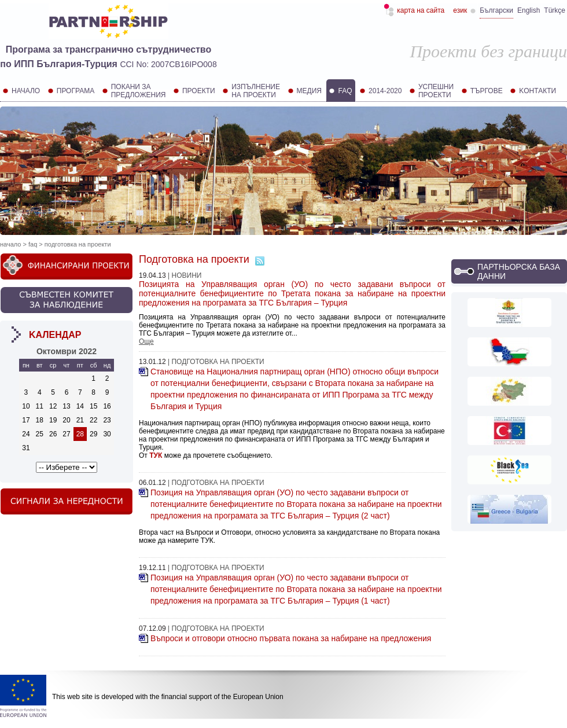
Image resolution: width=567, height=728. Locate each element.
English (529, 10)
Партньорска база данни (519, 271)
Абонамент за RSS (260, 261)
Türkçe (555, 10)
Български (496, 10)
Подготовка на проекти (78, 244)
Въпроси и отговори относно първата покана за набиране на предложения (291, 638)
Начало (10, 244)
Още (146, 341)
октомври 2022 (67, 351)
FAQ (33, 244)
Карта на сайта (421, 10)
